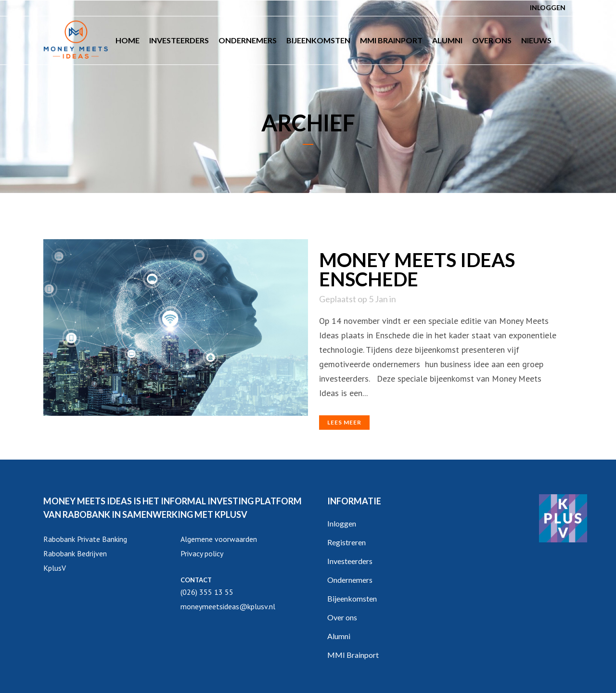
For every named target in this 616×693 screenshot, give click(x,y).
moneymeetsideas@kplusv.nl (228, 606)
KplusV (55, 568)
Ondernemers (350, 580)
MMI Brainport (353, 655)
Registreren (346, 542)
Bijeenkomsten (352, 598)
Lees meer (344, 422)
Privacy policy (202, 553)
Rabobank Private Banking (85, 539)
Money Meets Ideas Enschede (417, 269)
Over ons (342, 617)
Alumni (339, 636)
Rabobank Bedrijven (75, 553)
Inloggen (548, 7)
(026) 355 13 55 (207, 592)
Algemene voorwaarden (219, 539)
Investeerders (350, 561)
